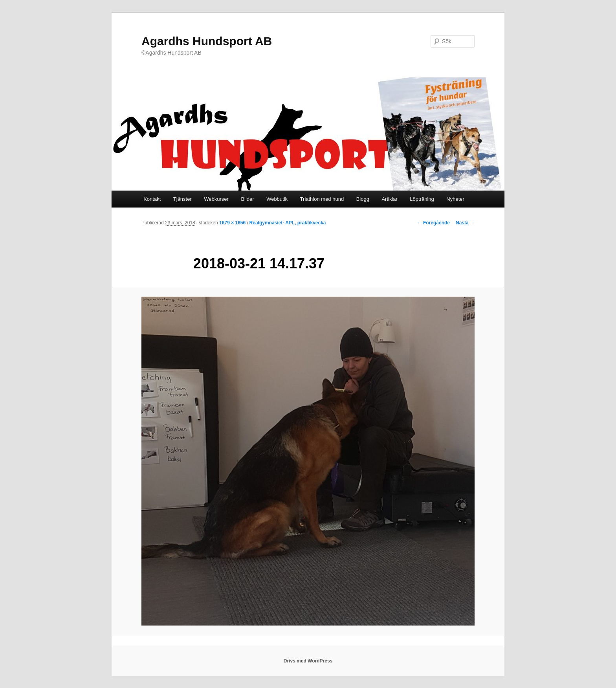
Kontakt (152, 199)
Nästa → (465, 223)
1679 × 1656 (232, 223)
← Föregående (434, 223)
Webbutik (277, 199)
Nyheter (455, 199)
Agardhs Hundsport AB (207, 41)
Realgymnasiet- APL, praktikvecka (288, 223)
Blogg (363, 199)
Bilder (247, 199)
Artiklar (389, 199)
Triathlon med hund (322, 199)
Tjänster (182, 199)
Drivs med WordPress (308, 661)
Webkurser (216, 199)
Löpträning (422, 199)
